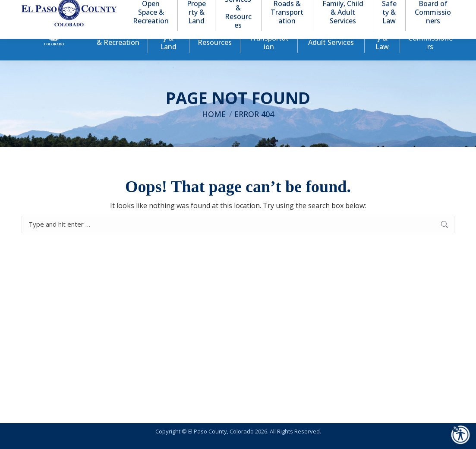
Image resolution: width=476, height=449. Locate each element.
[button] (412, 8)
